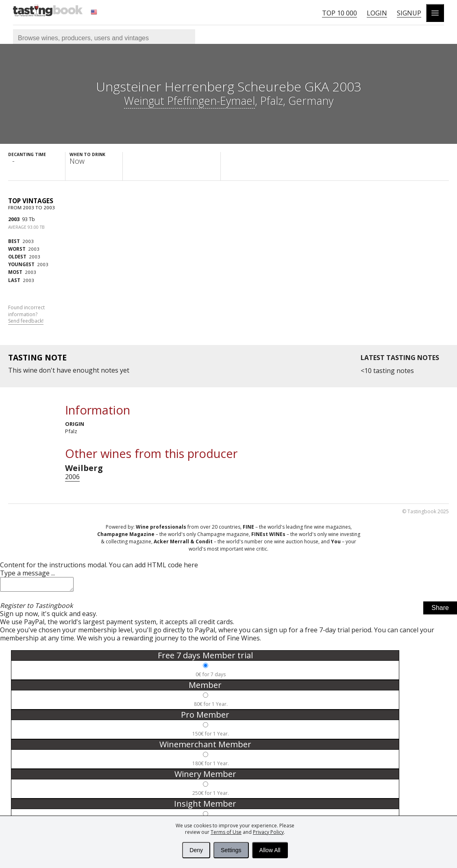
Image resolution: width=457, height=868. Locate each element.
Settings (231, 850)
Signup (409, 13)
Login (377, 13)
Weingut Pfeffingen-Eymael (189, 101)
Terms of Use (226, 832)
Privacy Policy (268, 832)
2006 (72, 477)
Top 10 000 (339, 13)
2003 (14, 219)
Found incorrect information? (26, 315)
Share (440, 610)
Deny (196, 850)
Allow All (270, 850)
